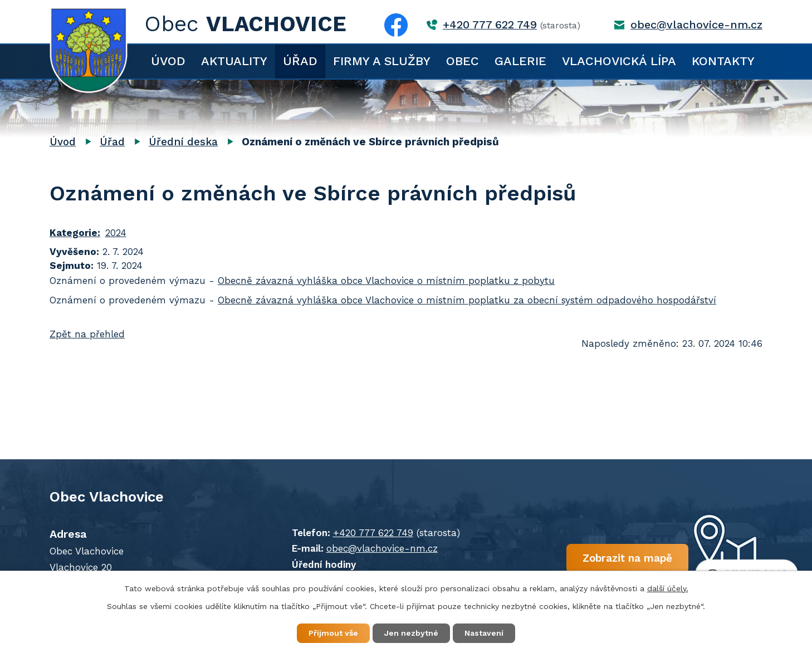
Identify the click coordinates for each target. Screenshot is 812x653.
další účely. (668, 588)
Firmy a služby (382, 61)
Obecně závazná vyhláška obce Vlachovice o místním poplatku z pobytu (386, 281)
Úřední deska (183, 142)
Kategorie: (75, 233)
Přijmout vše (333, 633)
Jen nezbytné (411, 633)
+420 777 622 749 (490, 25)
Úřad (300, 61)
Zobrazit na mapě (627, 558)
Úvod (168, 61)
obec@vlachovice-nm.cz (696, 25)
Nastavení (484, 633)
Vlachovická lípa (619, 61)
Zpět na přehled (87, 334)
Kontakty (723, 61)
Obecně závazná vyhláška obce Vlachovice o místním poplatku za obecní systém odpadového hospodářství (467, 300)
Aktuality (234, 61)
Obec (463, 61)
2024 (116, 233)
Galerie (520, 61)
